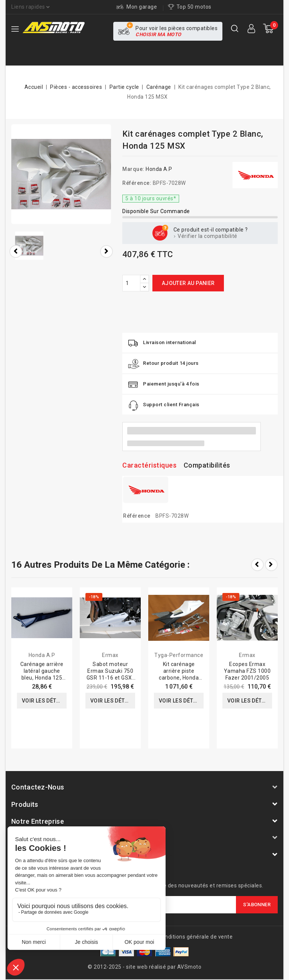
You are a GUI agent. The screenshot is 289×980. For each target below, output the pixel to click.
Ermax (110, 655)
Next (271, 565)
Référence (137, 516)
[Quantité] (131, 283)
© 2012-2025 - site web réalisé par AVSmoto (144, 967)
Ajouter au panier (188, 283)
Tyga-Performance (179, 655)
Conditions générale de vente (195, 937)
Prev (257, 565)
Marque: (133, 169)
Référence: (137, 183)
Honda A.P (159, 169)
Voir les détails (44, 701)
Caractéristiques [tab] (149, 465)
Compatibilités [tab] (207, 465)
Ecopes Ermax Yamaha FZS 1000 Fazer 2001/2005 (247, 671)
